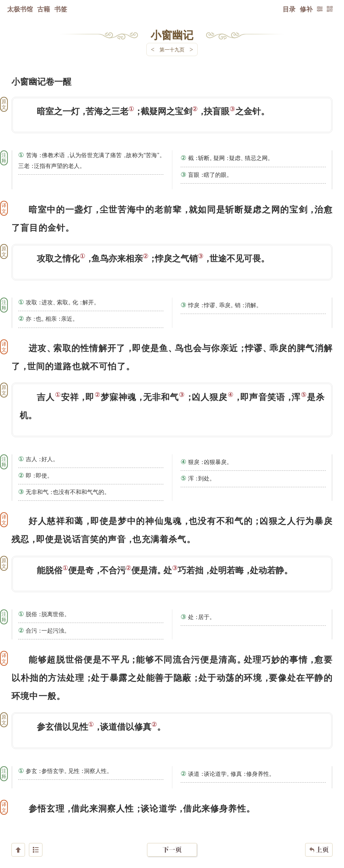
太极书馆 (20, 9)
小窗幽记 (172, 35)
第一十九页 (172, 49)
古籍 (44, 9)
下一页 (172, 825)
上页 (319, 825)
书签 (61, 9)
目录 (289, 9)
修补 (306, 9)
